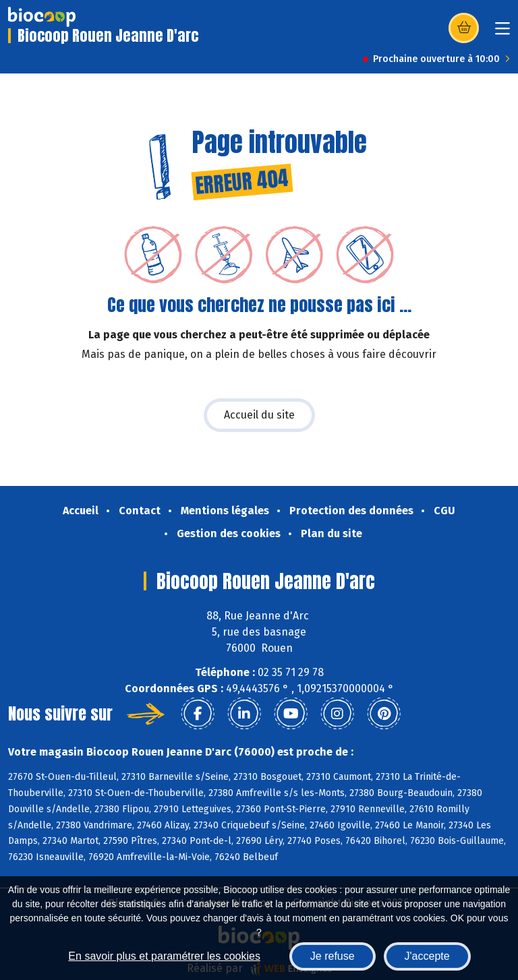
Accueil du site (259, 415)
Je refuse (333, 956)
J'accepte (427, 956)
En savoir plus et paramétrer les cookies (164, 956)
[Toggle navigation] (502, 33)
